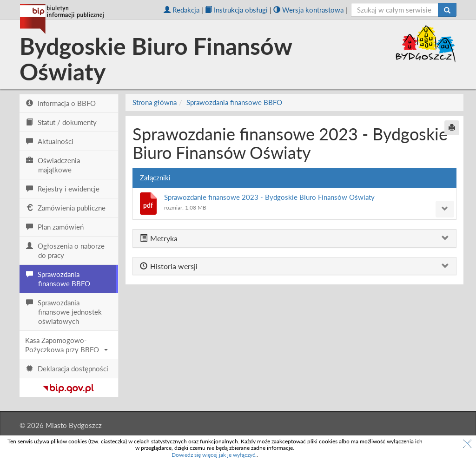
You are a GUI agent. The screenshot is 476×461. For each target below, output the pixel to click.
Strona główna (155, 102)
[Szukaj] (447, 10)
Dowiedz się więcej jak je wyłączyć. (214, 455)
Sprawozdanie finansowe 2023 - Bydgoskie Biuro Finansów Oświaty (269, 197)
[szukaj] (395, 10)
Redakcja (182, 10)
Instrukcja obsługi (236, 10)
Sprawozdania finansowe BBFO (234, 102)
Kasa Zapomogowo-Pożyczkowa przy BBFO (66, 345)
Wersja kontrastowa (308, 10)
